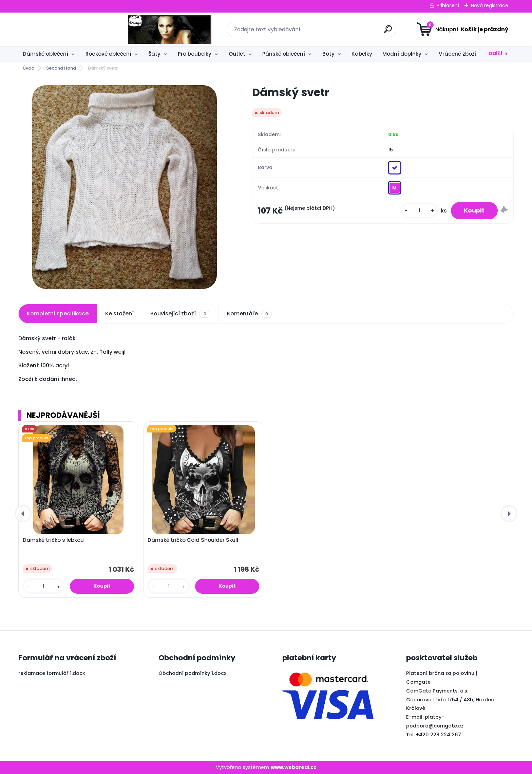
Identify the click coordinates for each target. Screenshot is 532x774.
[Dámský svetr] (125, 187)
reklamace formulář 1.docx (52, 673)
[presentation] (23, 514)
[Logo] (60, 30)
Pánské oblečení (284, 54)
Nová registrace (490, 5)
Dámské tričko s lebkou (53, 540)
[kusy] (418, 211)
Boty (328, 54)
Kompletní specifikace (58, 314)
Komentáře (250, 314)
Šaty (154, 54)
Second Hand (61, 68)
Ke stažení (119, 314)
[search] (333, 32)
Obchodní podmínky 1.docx (192, 673)
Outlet (237, 54)
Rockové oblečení (108, 54)
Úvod (28, 68)
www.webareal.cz (293, 767)
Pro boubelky (195, 54)
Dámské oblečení (45, 54)
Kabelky (362, 54)
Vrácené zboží (457, 54)
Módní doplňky (402, 54)
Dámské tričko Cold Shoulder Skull (193, 540)
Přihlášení (448, 5)
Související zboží (180, 314)
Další (496, 53)
